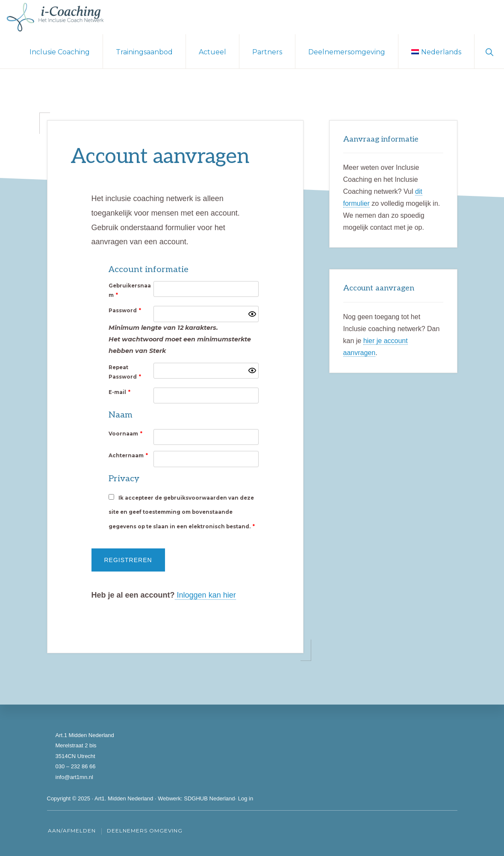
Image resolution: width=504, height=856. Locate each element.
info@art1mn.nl (74, 777)
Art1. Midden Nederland (124, 798)
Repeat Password (125, 372)
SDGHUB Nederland (209, 798)
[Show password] (252, 314)
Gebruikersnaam (130, 290)
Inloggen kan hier (205, 595)
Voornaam (125, 434)
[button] (489, 51)
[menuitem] (436, 51)
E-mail (119, 392)
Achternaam (128, 456)
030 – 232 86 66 (76, 766)
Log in (246, 798)
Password (125, 311)
